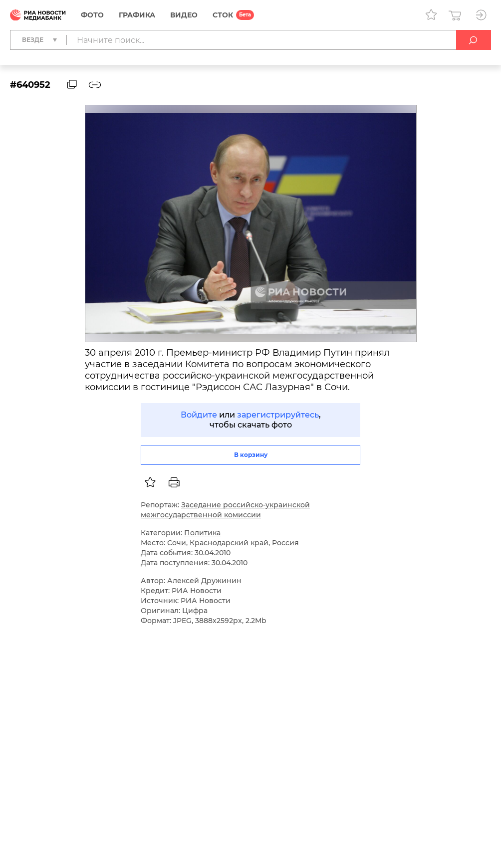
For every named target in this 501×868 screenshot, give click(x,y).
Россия (285, 543)
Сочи (177, 543)
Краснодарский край (229, 543)
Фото (92, 15)
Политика (202, 533)
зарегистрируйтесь (278, 415)
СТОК (223, 15)
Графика (137, 15)
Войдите (199, 415)
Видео (184, 15)
